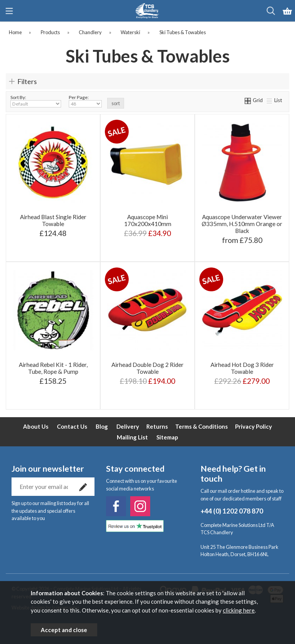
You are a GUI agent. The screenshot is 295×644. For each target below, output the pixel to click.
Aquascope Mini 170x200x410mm (148, 220)
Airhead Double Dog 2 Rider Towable (147, 368)
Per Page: (85, 101)
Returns (157, 426)
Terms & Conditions (201, 426)
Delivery (128, 426)
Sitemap (167, 437)
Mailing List (132, 437)
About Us (36, 426)
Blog (102, 426)
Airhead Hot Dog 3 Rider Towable (242, 368)
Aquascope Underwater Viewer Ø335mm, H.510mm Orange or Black (242, 224)
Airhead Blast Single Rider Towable (53, 220)
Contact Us (72, 426)
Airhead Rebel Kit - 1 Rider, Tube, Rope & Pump (53, 368)
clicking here (239, 610)
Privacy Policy (254, 426)
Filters (27, 81)
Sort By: (36, 101)
